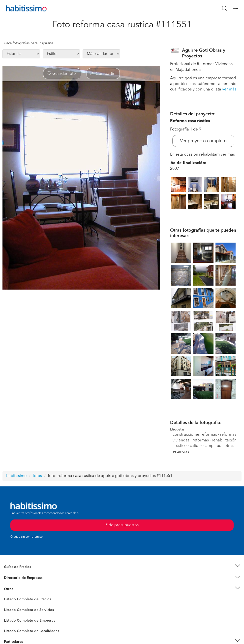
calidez (196, 446)
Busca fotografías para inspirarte (28, 43)
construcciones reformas (195, 435)
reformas (201, 440)
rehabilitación (224, 440)
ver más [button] (229, 89)
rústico (181, 446)
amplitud (213, 446)
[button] (122, 567)
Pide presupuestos (122, 525)
